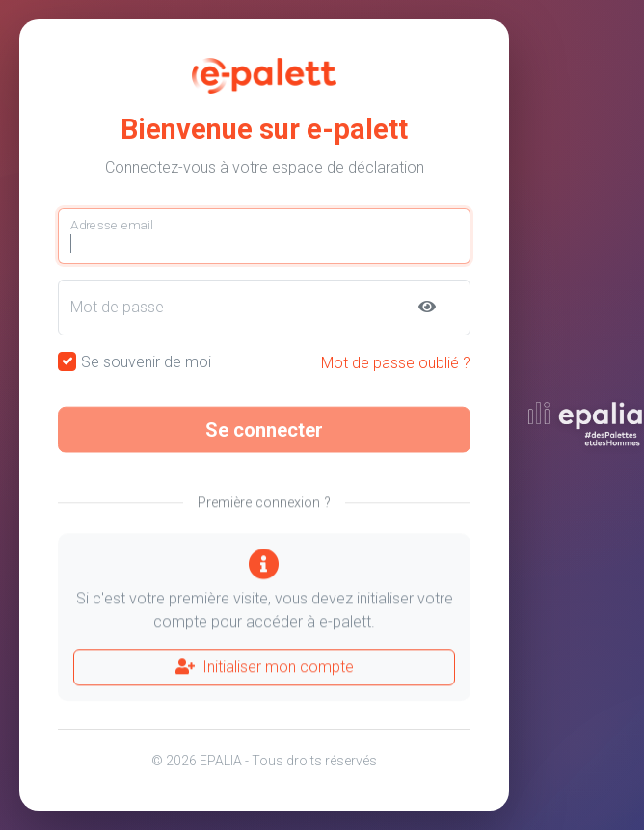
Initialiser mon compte (265, 673)
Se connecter (264, 436)
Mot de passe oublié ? (396, 363)
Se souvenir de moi (146, 362)
